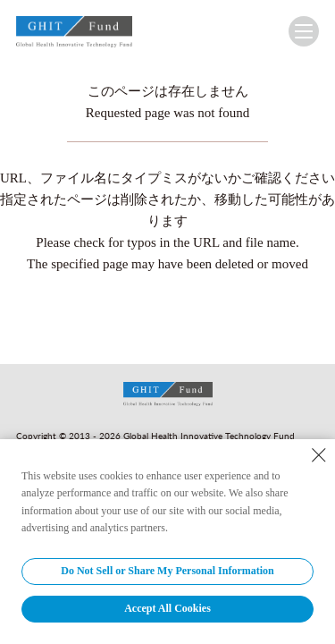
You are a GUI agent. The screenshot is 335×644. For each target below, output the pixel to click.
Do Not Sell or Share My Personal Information (167, 571)
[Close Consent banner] (319, 455)
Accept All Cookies (167, 608)
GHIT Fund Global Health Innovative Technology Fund (74, 35)
